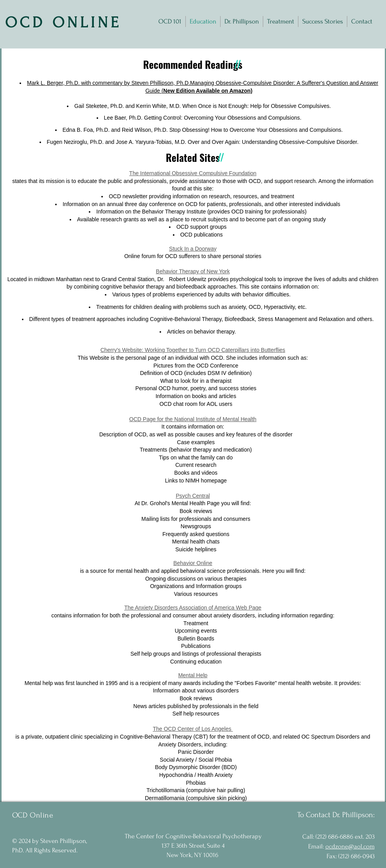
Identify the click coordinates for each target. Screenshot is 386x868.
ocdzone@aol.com (350, 846)
